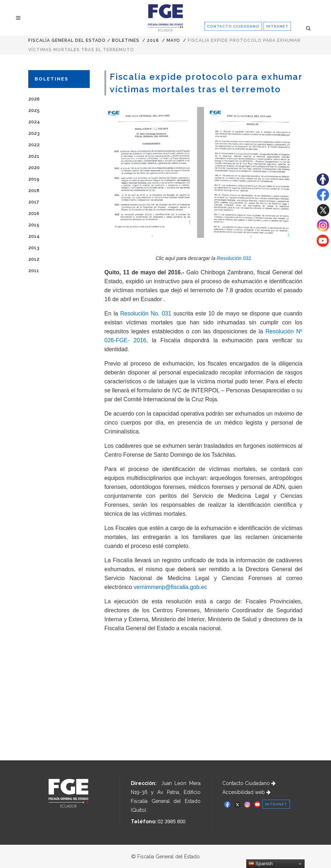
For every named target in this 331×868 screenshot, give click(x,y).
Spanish (261, 864)
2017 (34, 202)
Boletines (126, 40)
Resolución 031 (234, 258)
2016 (153, 40)
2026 (34, 99)
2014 (34, 236)
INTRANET (277, 26)
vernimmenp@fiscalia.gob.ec (171, 587)
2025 (34, 110)
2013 (34, 248)
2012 (34, 259)
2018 (34, 190)
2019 (34, 179)
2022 (34, 145)
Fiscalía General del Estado (67, 40)
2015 (34, 225)
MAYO (173, 40)
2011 (34, 271)
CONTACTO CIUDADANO (233, 26)
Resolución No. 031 (146, 313)
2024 (34, 122)
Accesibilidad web (246, 792)
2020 (34, 168)
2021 (34, 156)
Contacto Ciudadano (249, 783)
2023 (34, 133)
